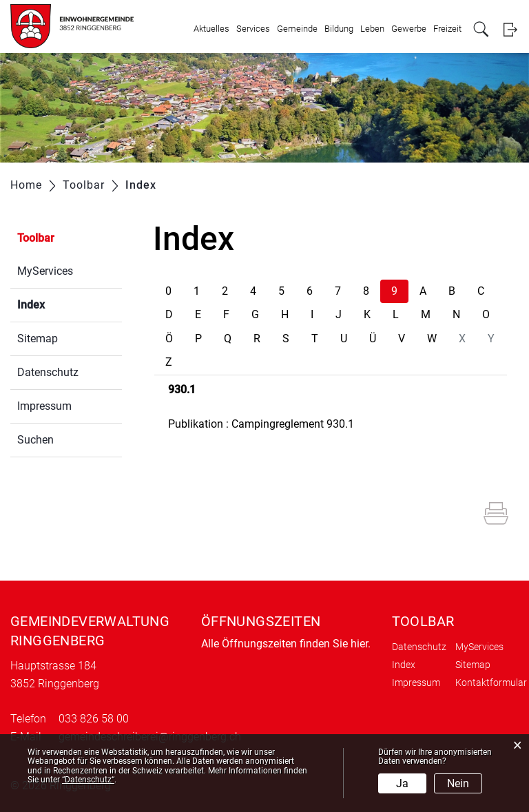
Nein (458, 783)
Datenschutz (48, 372)
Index (64, 303)
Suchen (35, 440)
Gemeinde (297, 29)
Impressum (44, 406)
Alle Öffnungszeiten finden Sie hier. (286, 644)
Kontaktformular (491, 683)
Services (253, 29)
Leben (372, 29)
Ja (402, 783)
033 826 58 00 (94, 719)
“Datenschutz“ (88, 780)
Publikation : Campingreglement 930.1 (261, 424)
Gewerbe (409, 29)
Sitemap (38, 339)
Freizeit (447, 29)
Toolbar (36, 238)
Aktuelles (211, 29)
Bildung (339, 29)
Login (510, 29)
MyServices (45, 271)
